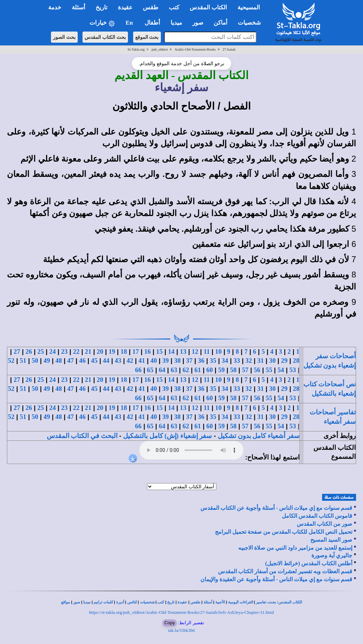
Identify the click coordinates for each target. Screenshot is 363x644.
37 (189, 360)
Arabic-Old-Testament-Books (195, 49)
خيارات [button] (102, 23)
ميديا (87, 602)
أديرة (120, 602)
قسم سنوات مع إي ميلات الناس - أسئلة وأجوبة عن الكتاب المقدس (276, 508)
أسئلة (208, 602)
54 (281, 370)
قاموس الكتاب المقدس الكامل (317, 516)
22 (76, 351)
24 (53, 351)
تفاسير (261, 602)
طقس (195, 602)
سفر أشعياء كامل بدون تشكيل (259, 436)
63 (174, 370)
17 (136, 351)
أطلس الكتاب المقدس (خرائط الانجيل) (309, 563)
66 (139, 370)
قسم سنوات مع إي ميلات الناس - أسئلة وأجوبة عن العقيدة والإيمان (276, 579)
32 (249, 360)
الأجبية (220, 602)
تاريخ (171, 602)
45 (94, 360)
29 (284, 360)
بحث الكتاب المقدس (105, 37)
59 (221, 370)
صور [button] (198, 23)
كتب (161, 602)
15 (159, 351)
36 (201, 360)
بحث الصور (64, 37)
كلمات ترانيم (103, 602)
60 (210, 370)
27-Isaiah (229, 49)
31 (261, 360)
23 (64, 351)
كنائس (132, 602)
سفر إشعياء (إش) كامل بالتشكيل (167, 436)
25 (41, 351)
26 (29, 351)
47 (71, 360)
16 (148, 351)
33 (237, 360)
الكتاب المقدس (290, 602)
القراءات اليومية (241, 602)
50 (35, 360)
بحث (272, 602)
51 (23, 360)
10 (219, 351)
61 (198, 370)
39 (166, 360)
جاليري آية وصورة (332, 555)
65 (150, 370)
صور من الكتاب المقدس (325, 524)
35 (213, 360)
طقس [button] (151, 7)
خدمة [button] (55, 7)
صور (77, 602)
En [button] (130, 23)
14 (171, 351)
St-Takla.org (136, 49)
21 (88, 351)
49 (47, 360)
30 (272, 360)
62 (186, 370)
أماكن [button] (221, 23)
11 (207, 351)
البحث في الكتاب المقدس (82, 436)
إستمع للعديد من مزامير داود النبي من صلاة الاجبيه (295, 548)
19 (112, 351)
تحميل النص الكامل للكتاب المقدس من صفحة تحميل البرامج (284, 532)
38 (177, 360)
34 (225, 360)
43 (118, 360)
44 (106, 360)
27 (17, 351)
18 (124, 351)
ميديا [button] (176, 23)
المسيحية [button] (249, 7)
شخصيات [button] (252, 23)
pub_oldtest (160, 49)
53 (293, 370)
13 (183, 351)
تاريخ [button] (102, 7)
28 (296, 360)
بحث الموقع (147, 37)
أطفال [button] (152, 23)
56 (257, 370)
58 (234, 370)
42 (130, 360)
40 (154, 360)
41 (142, 360)
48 (59, 360)
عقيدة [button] (125, 7)
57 (245, 370)
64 (162, 370)
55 (269, 370)
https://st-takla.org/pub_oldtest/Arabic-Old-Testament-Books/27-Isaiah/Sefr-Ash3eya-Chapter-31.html (181, 612)
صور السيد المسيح (331, 540)
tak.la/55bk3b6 (182, 630)
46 (82, 360)
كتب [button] (174, 7)
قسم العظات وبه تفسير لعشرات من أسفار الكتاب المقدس (285, 571)
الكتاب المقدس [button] (208, 7)
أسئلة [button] (79, 7)
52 (11, 360)
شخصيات (147, 602)
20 (100, 351)
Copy (170, 623)
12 (195, 351)
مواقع (66, 602)
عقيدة (182, 602)
